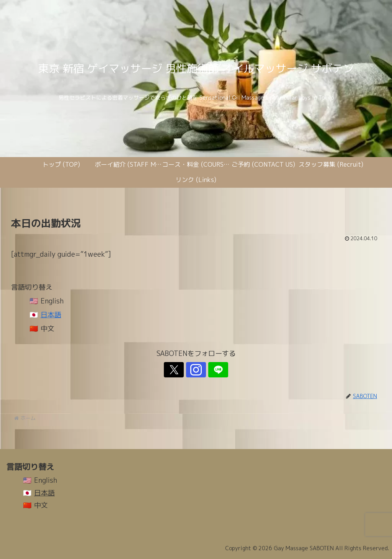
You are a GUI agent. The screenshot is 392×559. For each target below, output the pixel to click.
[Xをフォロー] (178, 370)
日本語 (51, 315)
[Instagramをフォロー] (196, 370)
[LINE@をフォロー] (214, 370)
